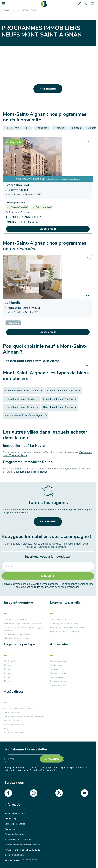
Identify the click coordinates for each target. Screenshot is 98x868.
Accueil (6, 10)
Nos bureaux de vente (14, 733)
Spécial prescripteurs (60, 661)
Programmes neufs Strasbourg (64, 632)
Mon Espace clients (13, 721)
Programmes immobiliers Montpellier (67, 628)
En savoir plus (48, 229)
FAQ (6, 729)
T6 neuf (7, 681)
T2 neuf (7, 665)
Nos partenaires (57, 685)
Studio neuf (9, 661)
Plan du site (10, 829)
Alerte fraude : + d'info (15, 813)
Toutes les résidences (14, 725)
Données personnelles (15, 824)
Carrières (54, 669)
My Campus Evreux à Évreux (17, 634)
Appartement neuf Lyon (61, 620)
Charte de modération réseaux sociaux (22, 845)
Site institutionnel (58, 673)
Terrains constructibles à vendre (19, 709)
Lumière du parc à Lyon (15, 620)
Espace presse (57, 677)
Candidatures (56, 665)
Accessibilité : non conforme (18, 840)
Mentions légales (12, 819)
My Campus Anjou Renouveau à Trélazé (22, 624)
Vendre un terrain (12, 713)
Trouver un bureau (58, 681)
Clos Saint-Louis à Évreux (16, 638)
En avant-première (18, 603)
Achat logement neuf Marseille (64, 624)
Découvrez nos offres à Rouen (31, 472)
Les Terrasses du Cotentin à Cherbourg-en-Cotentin (24, 629)
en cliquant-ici (78, 98)
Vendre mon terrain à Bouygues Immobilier (24, 717)
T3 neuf (7, 669)
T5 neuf (7, 677)
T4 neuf (7, 673)
